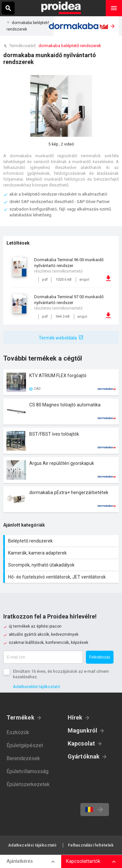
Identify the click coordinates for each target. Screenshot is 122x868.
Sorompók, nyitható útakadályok (62, 565)
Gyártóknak (84, 756)
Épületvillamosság (27, 771)
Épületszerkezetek (28, 784)
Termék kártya (61, 382)
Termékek (20, 717)
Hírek (75, 717)
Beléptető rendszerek (62, 541)
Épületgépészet (25, 745)
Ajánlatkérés (20, 861)
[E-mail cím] (43, 657)
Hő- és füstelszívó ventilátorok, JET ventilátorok (62, 577)
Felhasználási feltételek (91, 845)
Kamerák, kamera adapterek (62, 553)
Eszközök (18, 732)
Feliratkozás (100, 657)
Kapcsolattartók (83, 861)
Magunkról (83, 730)
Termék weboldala (58, 338)
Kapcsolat (81, 743)
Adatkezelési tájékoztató (37, 687)
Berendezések (23, 758)
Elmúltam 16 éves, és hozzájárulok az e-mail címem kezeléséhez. (61, 674)
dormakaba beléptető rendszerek (70, 46)
